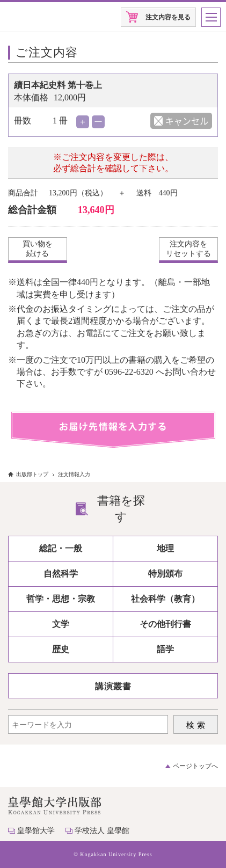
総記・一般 (61, 548)
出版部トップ (32, 474)
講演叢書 (113, 686)
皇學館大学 (36, 831)
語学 (165, 649)
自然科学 (61, 574)
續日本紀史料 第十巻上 (58, 85)
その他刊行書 (165, 624)
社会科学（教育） (165, 599)
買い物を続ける (38, 249)
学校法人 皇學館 (102, 831)
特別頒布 (165, 574)
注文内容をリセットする (188, 249)
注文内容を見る (168, 17)
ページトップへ (195, 766)
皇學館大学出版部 (42, 17)
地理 (165, 548)
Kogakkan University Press (116, 854)
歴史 (61, 649)
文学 (61, 624)
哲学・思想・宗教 (61, 599)
